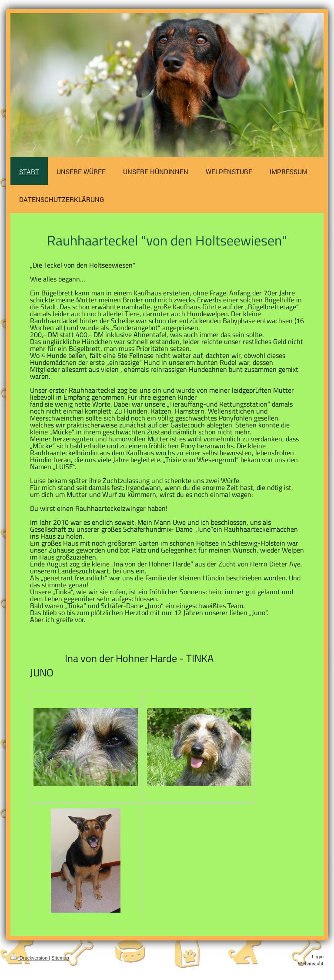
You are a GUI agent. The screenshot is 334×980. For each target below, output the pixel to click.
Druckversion (30, 958)
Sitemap (60, 958)
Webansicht (311, 963)
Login (318, 957)
